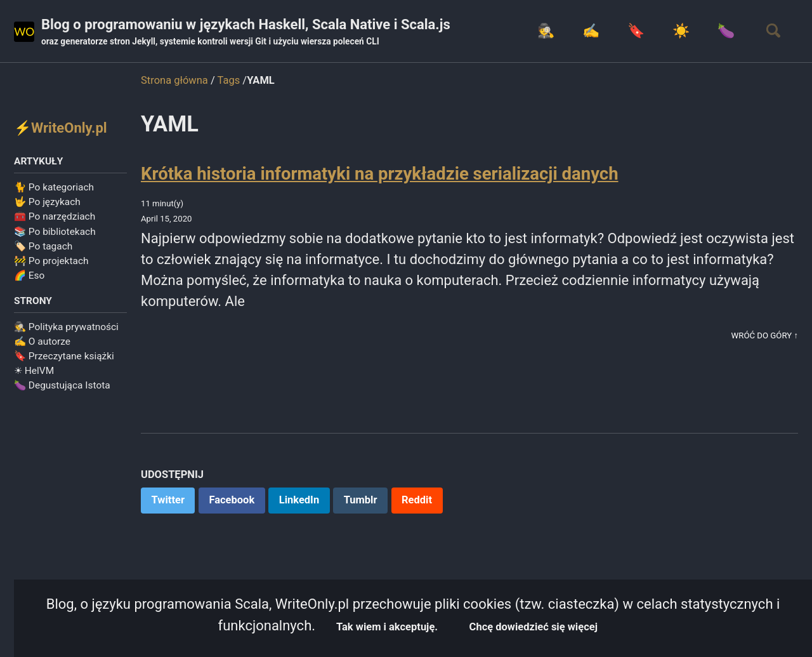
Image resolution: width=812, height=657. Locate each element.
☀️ (681, 31)
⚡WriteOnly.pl (61, 128)
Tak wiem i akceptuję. (387, 627)
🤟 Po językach (47, 202)
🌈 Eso (29, 275)
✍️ (591, 31)
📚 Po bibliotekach (55, 232)
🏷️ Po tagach (43, 246)
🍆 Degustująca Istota (62, 385)
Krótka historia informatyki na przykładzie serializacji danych (380, 174)
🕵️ (546, 31)
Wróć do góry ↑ (765, 335)
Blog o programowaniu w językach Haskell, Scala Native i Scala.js (246, 32)
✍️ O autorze (42, 342)
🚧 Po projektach (51, 261)
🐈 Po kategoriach (54, 187)
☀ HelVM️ (34, 371)
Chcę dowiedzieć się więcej (534, 627)
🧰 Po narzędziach (55, 216)
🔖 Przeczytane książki (64, 356)
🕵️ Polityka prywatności (66, 327)
